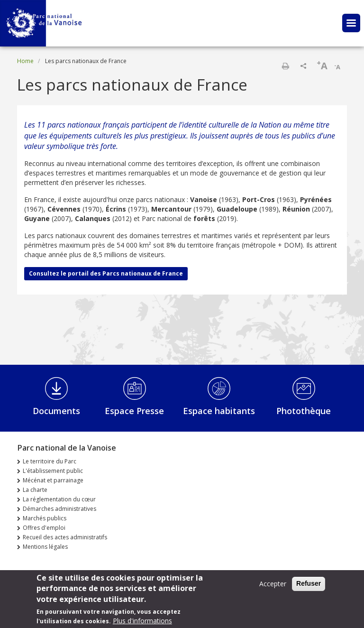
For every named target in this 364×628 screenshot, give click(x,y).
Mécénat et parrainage (53, 480)
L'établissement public (53, 471)
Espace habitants (219, 411)
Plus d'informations (142, 622)
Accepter (273, 585)
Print (285, 66)
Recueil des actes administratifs (65, 537)
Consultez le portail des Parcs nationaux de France (106, 273)
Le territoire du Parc (50, 461)
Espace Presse (134, 411)
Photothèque (304, 411)
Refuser (309, 584)
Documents (56, 411)
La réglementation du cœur (59, 499)
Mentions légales (45, 547)
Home (25, 61)
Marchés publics (45, 518)
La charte (35, 490)
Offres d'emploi (44, 528)
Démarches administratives (59, 509)
